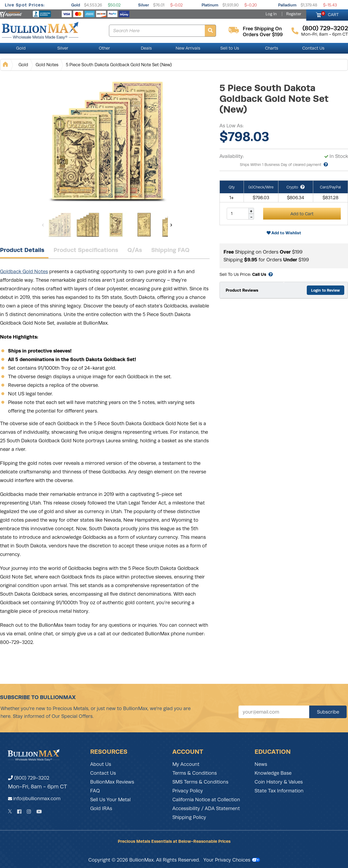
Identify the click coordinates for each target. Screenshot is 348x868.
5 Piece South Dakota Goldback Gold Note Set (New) (119, 65)
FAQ (95, 791)
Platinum (210, 5)
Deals (146, 48)
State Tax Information (279, 791)
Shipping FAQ (170, 250)
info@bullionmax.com (37, 799)
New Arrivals (188, 48)
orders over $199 (263, 35)
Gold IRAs (101, 808)
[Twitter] (10, 811)
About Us (101, 764)
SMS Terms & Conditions (200, 782)
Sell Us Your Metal (110, 800)
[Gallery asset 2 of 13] (88, 225)
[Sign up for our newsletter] (274, 712)
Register (294, 14)
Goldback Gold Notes (24, 272)
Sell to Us (230, 48)
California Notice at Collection (206, 800)
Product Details (22, 250)
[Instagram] (29, 812)
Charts (272, 48)
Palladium (287, 5)
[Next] (171, 225)
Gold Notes (47, 65)
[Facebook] (19, 812)
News (261, 764)
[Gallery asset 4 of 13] (144, 225)
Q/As (135, 250)
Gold (76, 5)
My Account (186, 764)
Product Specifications (86, 250)
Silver (144, 5)
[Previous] (43, 225)
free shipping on (262, 29)
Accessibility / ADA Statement (206, 808)
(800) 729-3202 (29, 778)
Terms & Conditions (195, 773)
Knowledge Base (273, 773)
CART (330, 14)
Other (104, 48)
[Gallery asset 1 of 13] (107, 142)
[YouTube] (39, 812)
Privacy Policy (188, 791)
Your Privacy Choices (232, 860)
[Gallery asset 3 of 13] (116, 225)
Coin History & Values (279, 782)
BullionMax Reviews (112, 782)
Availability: (232, 156)
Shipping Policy (189, 817)
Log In (271, 14)
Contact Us (313, 48)
